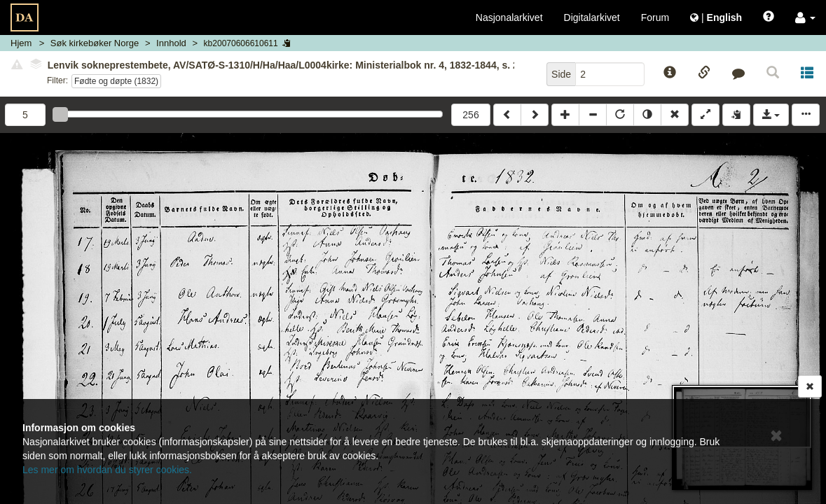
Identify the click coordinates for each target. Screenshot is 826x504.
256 (470, 115)
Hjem (21, 43)
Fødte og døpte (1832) (116, 81)
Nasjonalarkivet (509, 17)
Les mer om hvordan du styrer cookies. (107, 470)
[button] (805, 17)
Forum (655, 17)
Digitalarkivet (592, 17)
